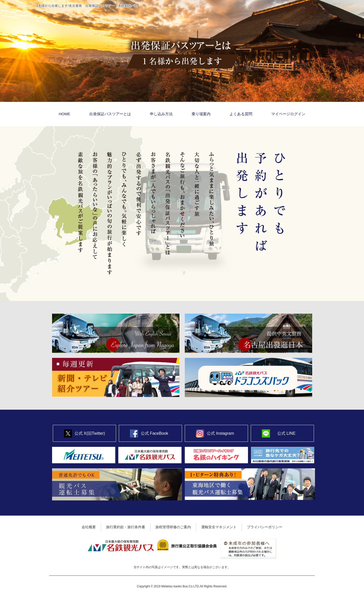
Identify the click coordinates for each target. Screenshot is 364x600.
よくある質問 (241, 114)
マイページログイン (288, 114)
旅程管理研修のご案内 (173, 527)
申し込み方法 (161, 114)
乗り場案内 (201, 114)
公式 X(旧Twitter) (90, 433)
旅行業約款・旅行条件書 (126, 527)
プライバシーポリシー (265, 527)
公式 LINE (286, 433)
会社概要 (89, 527)
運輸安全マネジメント (219, 527)
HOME (65, 114)
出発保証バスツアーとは (110, 114)
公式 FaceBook (154, 433)
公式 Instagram (220, 433)
